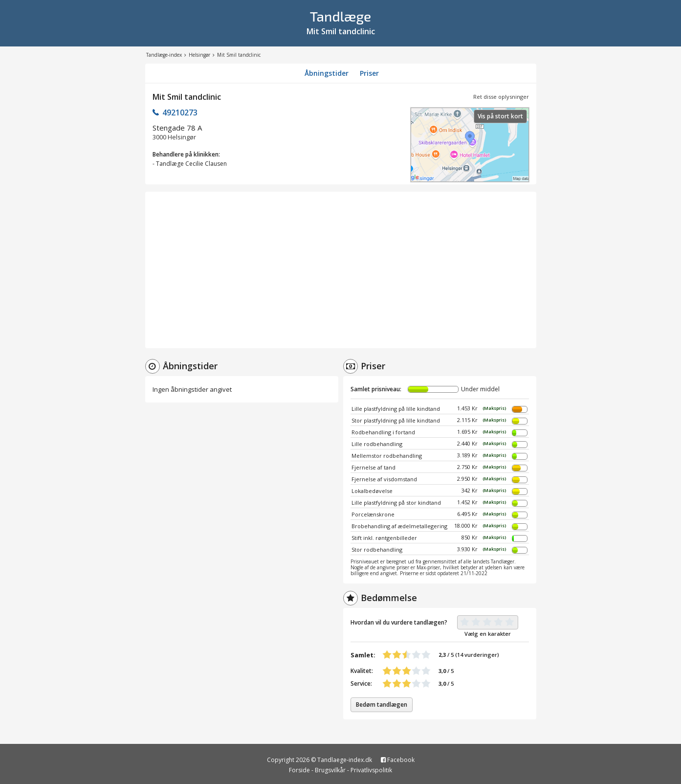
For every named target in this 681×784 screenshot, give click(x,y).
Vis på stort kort (500, 116)
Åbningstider (327, 73)
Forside (299, 770)
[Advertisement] (341, 270)
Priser (369, 73)
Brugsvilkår (330, 770)
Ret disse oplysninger (501, 97)
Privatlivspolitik (371, 770)
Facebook (398, 760)
